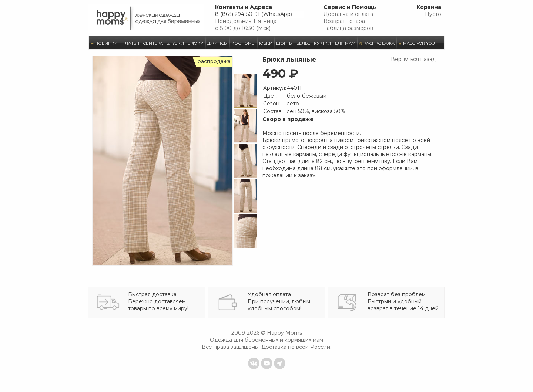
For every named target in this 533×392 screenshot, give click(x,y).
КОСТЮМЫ (243, 43)
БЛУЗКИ (175, 43)
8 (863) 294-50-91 (237, 14)
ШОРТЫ (284, 43)
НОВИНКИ (104, 43)
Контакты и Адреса (244, 7)
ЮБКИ (266, 43)
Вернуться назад (413, 59)
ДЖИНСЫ (217, 43)
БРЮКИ (196, 43)
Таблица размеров (348, 28)
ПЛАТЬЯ (130, 43)
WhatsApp (277, 14)
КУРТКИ (322, 43)
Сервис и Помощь (350, 7)
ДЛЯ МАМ (345, 43)
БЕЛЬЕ (303, 43)
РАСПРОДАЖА (377, 43)
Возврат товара (344, 21)
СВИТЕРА (153, 43)
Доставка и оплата (348, 14)
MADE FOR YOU (417, 43)
